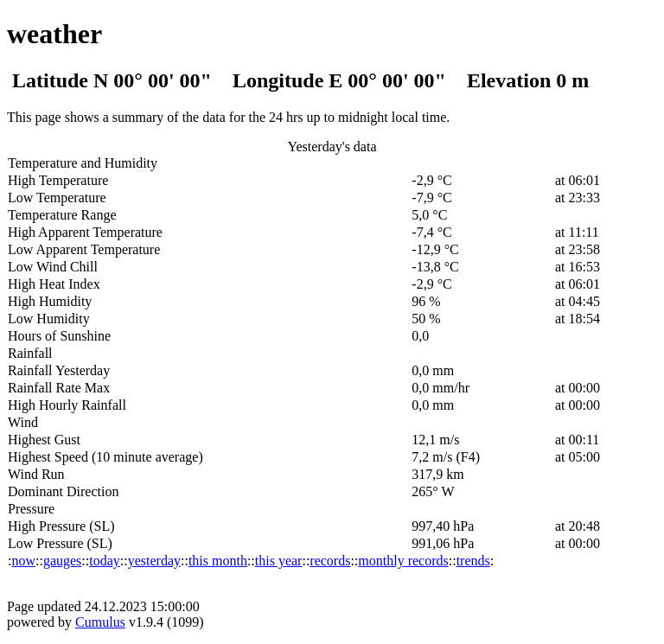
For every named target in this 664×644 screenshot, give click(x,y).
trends (473, 561)
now (23, 561)
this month (218, 561)
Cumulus (100, 622)
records (330, 561)
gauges (62, 561)
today (105, 561)
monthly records (403, 561)
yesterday (154, 561)
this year (279, 561)
